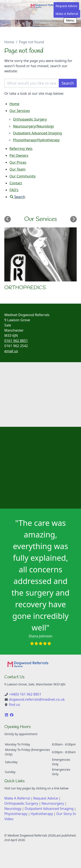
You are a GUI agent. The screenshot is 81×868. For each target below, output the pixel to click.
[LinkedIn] (6, 715)
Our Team (17, 169)
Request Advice (66, 6)
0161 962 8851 (16, 341)
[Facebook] (12, 715)
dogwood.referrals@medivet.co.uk (37, 699)
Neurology (13, 809)
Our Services (20, 111)
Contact (16, 183)
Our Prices (18, 162)
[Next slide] (73, 219)
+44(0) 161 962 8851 (25, 694)
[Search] (17, 197)
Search (68, 83)
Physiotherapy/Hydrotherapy (36, 140)
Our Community (23, 176)
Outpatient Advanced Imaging (37, 133)
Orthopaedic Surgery (30, 119)
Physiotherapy (16, 814)
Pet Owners (19, 155)
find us (14, 705)
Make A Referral (67, 14)
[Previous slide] (8, 219)
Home (9, 42)
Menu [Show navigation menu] (70, 20)
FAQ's (14, 190)
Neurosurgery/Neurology (33, 126)
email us (11, 351)
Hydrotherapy (42, 814)
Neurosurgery (53, 803)
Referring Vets (21, 149)
